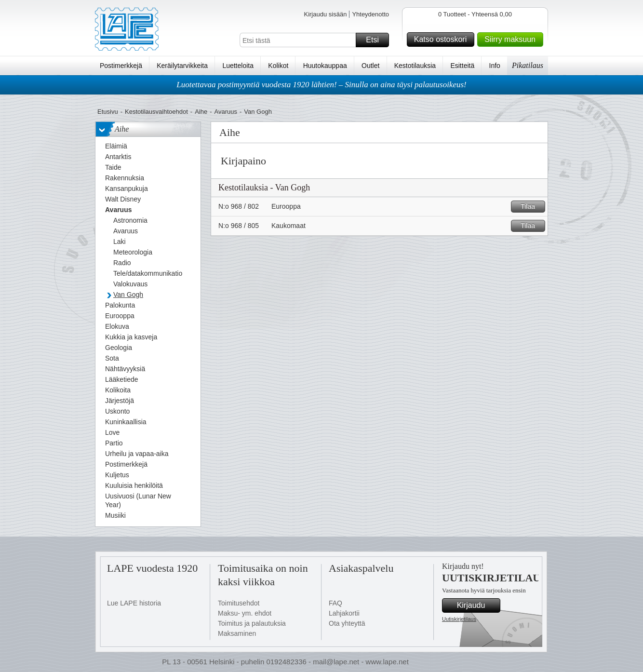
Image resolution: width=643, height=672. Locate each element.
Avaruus (226, 112)
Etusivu (108, 112)
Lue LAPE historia (134, 603)
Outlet (370, 66)
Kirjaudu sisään (325, 14)
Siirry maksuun (512, 40)
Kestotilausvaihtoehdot (156, 112)
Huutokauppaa (325, 66)
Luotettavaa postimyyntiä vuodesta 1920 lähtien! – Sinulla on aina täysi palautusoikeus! (321, 85)
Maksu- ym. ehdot (245, 613)
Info (495, 66)
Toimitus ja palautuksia (252, 623)
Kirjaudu (477, 605)
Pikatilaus (528, 65)
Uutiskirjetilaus (459, 619)
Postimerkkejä (121, 66)
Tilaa (531, 207)
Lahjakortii (344, 613)
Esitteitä (462, 66)
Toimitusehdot (239, 603)
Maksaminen (237, 633)
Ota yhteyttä (347, 623)
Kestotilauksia (415, 66)
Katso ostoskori (443, 40)
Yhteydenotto (370, 14)
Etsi (376, 40)
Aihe (201, 112)
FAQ (335, 603)
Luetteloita (238, 66)
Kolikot (278, 66)
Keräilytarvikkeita (182, 66)
